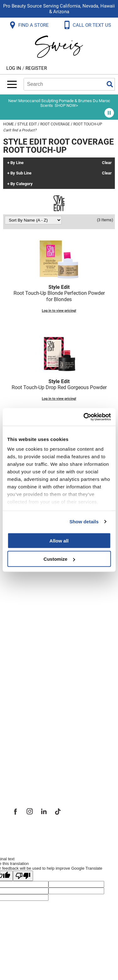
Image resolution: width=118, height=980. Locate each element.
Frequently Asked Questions (49, 573)
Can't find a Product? (20, 130)
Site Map (22, 730)
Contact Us (25, 587)
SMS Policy (25, 642)
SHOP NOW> (66, 105)
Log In (14, 68)
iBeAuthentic (71, 833)
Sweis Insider (28, 772)
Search (110, 84)
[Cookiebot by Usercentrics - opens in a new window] (84, 417)
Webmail (22, 670)
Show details (84, 522)
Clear (107, 163)
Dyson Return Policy (37, 615)
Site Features (28, 717)
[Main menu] (12, 84)
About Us (22, 703)
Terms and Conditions (40, 656)
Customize (59, 559)
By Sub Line (21, 173)
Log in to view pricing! (59, 311)
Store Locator (28, 758)
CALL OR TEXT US (93, 25)
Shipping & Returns (36, 601)
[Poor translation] (23, 876)
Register (36, 68)
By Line (17, 163)
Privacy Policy (29, 629)
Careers (20, 744)
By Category (22, 184)
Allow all (59, 540)
